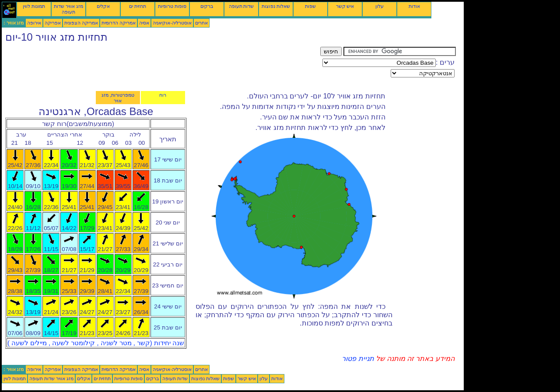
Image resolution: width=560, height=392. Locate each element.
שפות (310, 6)
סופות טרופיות (172, 6)
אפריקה (53, 23)
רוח (163, 95)
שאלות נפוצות (276, 6)
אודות (414, 6)
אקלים (103, 6)
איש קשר (345, 6)
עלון (380, 6)
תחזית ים (138, 6)
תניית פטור (358, 359)
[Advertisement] (161, 66)
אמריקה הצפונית (81, 23)
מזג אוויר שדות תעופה (68, 9)
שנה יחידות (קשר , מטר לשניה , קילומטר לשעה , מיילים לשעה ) (96, 343)
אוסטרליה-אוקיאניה (172, 23)
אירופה (34, 23)
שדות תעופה (241, 6)
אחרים (201, 23)
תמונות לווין (34, 6)
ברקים (207, 6)
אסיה (144, 23)
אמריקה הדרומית (119, 23)
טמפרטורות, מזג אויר (118, 98)
